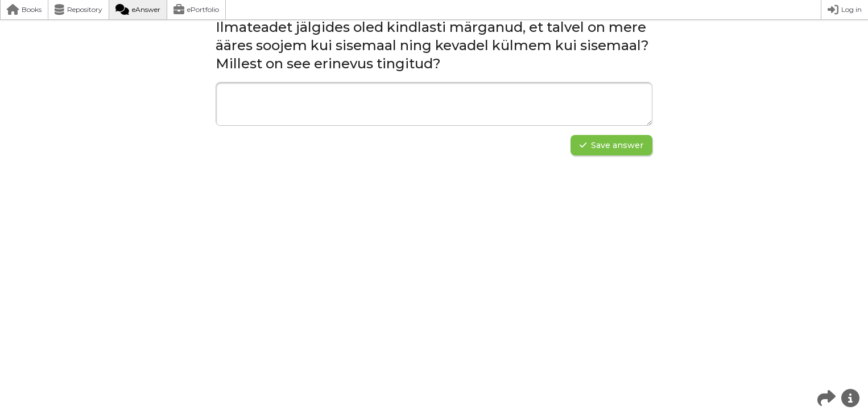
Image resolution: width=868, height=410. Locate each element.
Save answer (611, 145)
